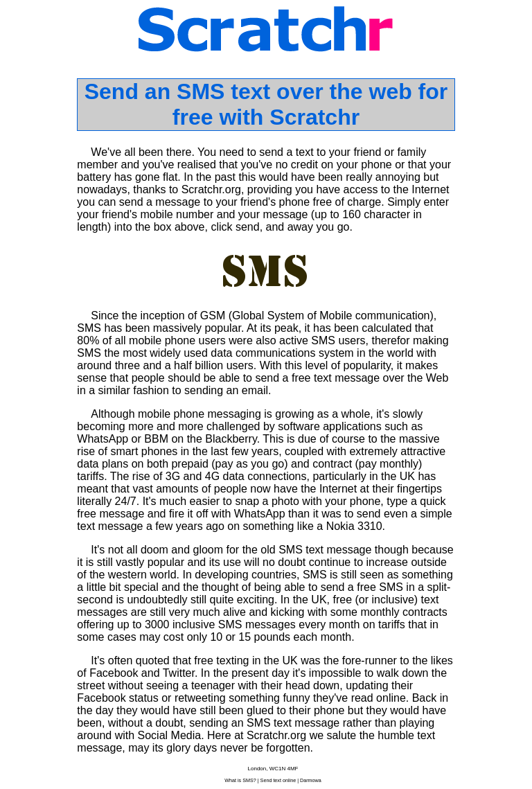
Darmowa (311, 780)
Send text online (278, 780)
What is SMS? (240, 780)
